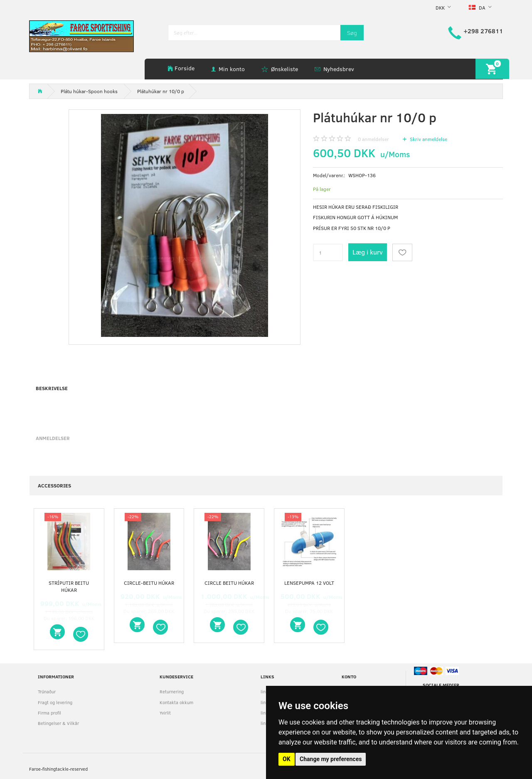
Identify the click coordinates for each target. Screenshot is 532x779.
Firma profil (49, 713)
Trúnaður (47, 691)
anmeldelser (373, 139)
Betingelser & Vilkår (58, 723)
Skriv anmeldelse (428, 139)
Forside (185, 68)
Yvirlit (165, 713)
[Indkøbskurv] (492, 69)
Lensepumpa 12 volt (309, 583)
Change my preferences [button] (331, 759)
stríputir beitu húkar (69, 586)
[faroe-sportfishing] (81, 36)
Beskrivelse (52, 388)
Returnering (172, 691)
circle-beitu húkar (149, 583)
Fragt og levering (55, 702)
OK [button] (287, 759)
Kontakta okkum (176, 702)
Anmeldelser (53, 438)
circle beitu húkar (229, 583)
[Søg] (352, 33)
